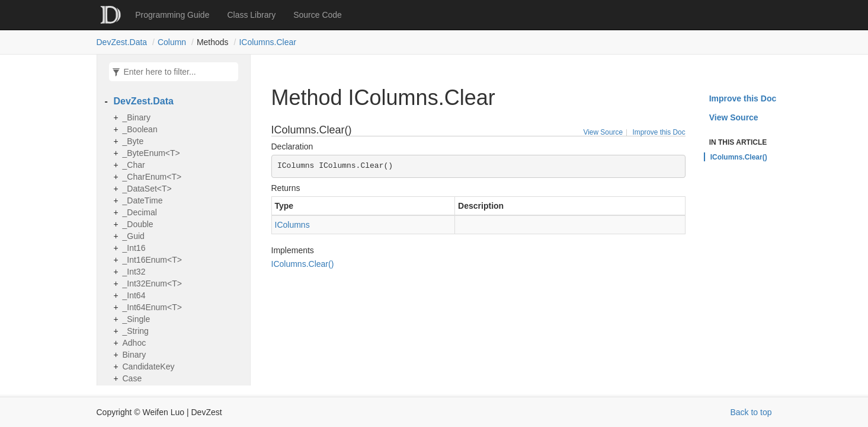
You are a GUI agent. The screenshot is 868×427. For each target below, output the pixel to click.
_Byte (133, 141)
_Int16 (134, 248)
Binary (134, 355)
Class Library (251, 15)
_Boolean (140, 129)
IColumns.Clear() (303, 264)
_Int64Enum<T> (152, 307)
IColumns (292, 225)
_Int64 (134, 295)
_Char (134, 165)
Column (172, 42)
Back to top (751, 412)
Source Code (318, 15)
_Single (137, 319)
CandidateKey (149, 367)
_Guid (134, 236)
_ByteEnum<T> (151, 153)
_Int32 (134, 272)
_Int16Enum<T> (152, 260)
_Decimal (140, 212)
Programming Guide (172, 15)
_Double (138, 224)
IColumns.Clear (268, 42)
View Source (603, 132)
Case (132, 378)
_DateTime (143, 200)
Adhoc (134, 343)
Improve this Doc (659, 132)
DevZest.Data (122, 42)
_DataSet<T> (147, 189)
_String (136, 331)
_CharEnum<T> (152, 177)
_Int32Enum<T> (152, 283)
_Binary (137, 117)
